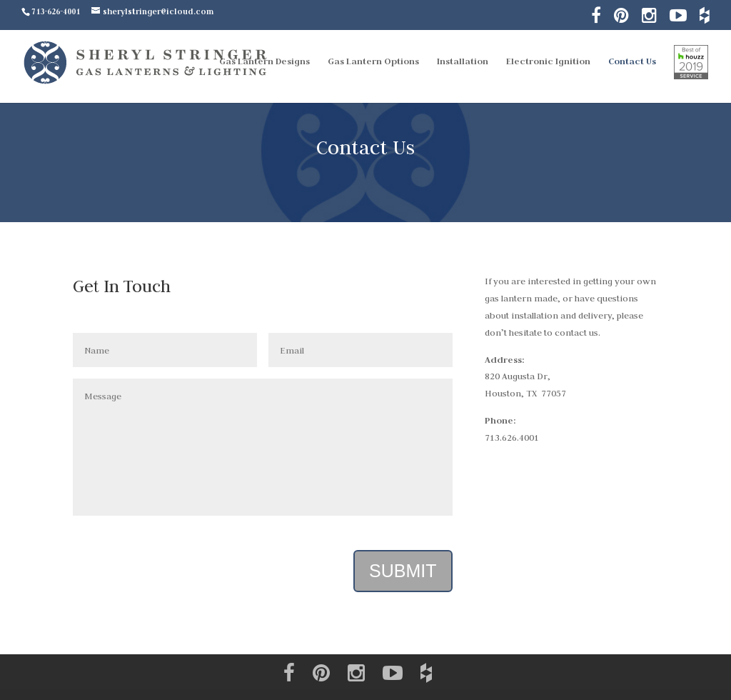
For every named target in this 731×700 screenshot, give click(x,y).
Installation (463, 62)
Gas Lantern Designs (264, 62)
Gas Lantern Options (373, 62)
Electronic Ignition (548, 62)
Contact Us (632, 62)
